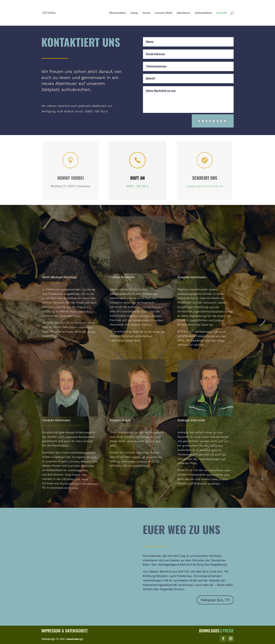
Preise (228, 631)
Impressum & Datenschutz (65, 631)
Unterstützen (203, 13)
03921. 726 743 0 (137, 186)
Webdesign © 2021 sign (62, 639)
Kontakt (222, 13)
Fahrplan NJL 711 (215, 600)
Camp (134, 13)
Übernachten (117, 13)
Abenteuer (183, 13)
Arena (146, 13)
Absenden (213, 121)
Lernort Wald (163, 13)
